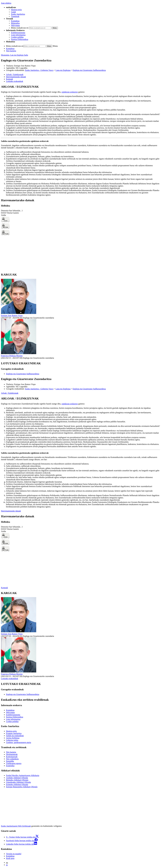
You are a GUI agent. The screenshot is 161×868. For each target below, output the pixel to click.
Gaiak (13, 12)
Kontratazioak (12, 757)
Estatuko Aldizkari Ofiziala (17, 784)
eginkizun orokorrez (70, 92)
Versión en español (14, 854)
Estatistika (10, 766)
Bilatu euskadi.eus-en (20, 28)
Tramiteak (15, 16)
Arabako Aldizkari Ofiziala (17, 778)
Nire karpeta (11, 51)
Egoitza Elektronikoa (20, 39)
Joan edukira (6, 3)
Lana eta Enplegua (63, 70)
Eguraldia (10, 761)
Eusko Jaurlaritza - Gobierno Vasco (39, 70)
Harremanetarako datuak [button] (16, 77)
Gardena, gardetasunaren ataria (19, 742)
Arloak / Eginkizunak (10, 393)
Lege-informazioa (18, 35)
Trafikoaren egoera (14, 763)
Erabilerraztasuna (18, 33)
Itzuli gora (10, 858)
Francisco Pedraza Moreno (12, 356)
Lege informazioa (13, 719)
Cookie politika (17, 37)
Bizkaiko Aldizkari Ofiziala (17, 780)
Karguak (4, 588)
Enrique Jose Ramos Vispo (25, 66)
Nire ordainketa (12, 759)
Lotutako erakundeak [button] (15, 81)
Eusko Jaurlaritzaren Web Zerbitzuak (16, 826)
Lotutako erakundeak (10, 679)
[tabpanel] (80, 141)
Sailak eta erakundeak (15, 736)
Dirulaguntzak (12, 754)
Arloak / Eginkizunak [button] (15, 74)
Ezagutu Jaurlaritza (14, 733)
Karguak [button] (9, 79)
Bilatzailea (15, 23)
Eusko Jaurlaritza (18, 14)
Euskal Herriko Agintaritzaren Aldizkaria (23, 775)
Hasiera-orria (16, 10)
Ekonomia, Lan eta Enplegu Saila (15, 55)
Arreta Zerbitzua (13, 738)
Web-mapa (15, 25)
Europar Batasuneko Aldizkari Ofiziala (22, 787)
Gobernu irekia (12, 740)
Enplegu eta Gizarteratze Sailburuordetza (89, 70)
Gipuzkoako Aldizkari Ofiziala (18, 782)
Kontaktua (15, 21)
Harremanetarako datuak (11, 511)
